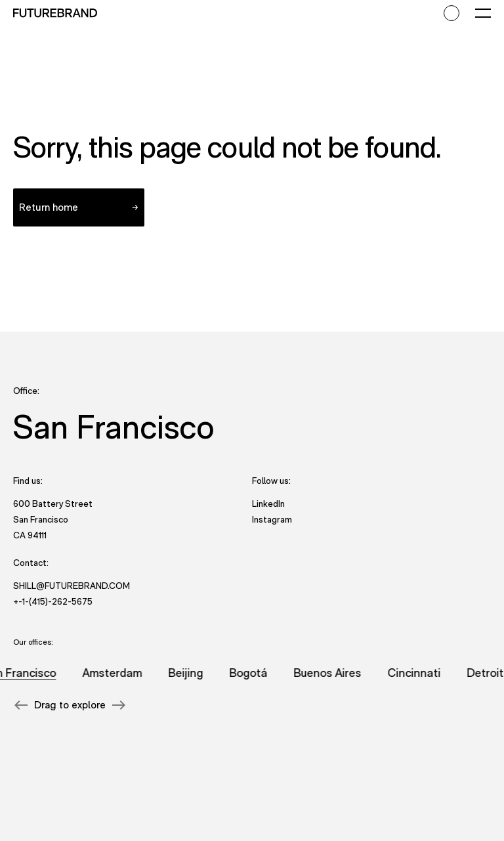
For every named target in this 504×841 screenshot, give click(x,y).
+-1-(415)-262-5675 (53, 601)
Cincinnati (416, 673)
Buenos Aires (329, 673)
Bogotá (250, 673)
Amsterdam (114, 673)
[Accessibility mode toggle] (451, 13)
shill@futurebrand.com (72, 586)
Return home (49, 207)
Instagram (272, 519)
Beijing (187, 673)
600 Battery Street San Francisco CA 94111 (53, 519)
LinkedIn (268, 503)
